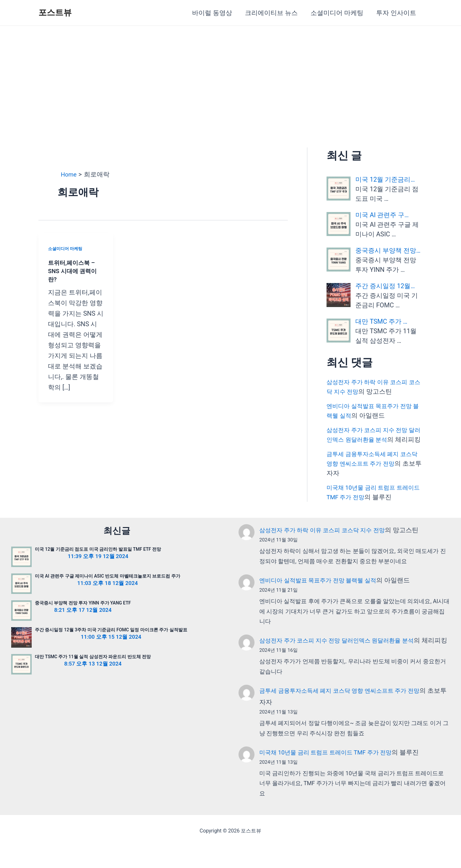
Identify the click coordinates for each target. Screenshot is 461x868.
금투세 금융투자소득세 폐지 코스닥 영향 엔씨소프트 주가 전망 (348, 712)
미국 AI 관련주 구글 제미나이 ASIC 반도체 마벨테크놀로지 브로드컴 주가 (108, 586)
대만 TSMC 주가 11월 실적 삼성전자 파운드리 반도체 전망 (93, 666)
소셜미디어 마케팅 (337, 13)
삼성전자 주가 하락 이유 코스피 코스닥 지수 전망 (329, 540)
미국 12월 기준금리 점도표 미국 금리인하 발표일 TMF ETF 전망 (98, 559)
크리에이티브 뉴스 (271, 13)
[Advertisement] (230, 74)
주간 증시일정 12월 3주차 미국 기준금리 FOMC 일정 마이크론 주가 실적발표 (111, 639)
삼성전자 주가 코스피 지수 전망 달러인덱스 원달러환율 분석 (345, 650)
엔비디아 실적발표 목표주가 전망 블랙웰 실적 (324, 590)
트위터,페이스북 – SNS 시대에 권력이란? (75, 271)
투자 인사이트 (396, 13)
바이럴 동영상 (212, 13)
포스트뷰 (55, 12)
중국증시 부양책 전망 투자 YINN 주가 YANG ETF (83, 612)
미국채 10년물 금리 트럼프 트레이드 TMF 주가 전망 (333, 773)
